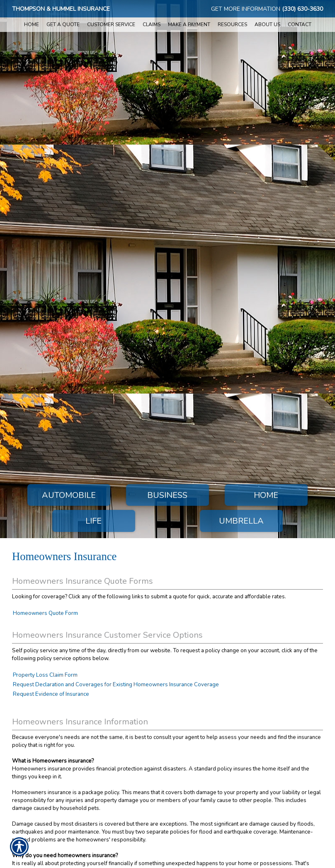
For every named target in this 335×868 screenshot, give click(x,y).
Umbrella (241, 521)
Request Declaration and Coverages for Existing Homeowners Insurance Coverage (116, 685)
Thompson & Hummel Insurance (61, 9)
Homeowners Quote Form (45, 613)
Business (167, 495)
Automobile (69, 495)
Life (93, 521)
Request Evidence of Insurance (51, 694)
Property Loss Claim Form (45, 675)
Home (266, 495)
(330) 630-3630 (302, 9)
